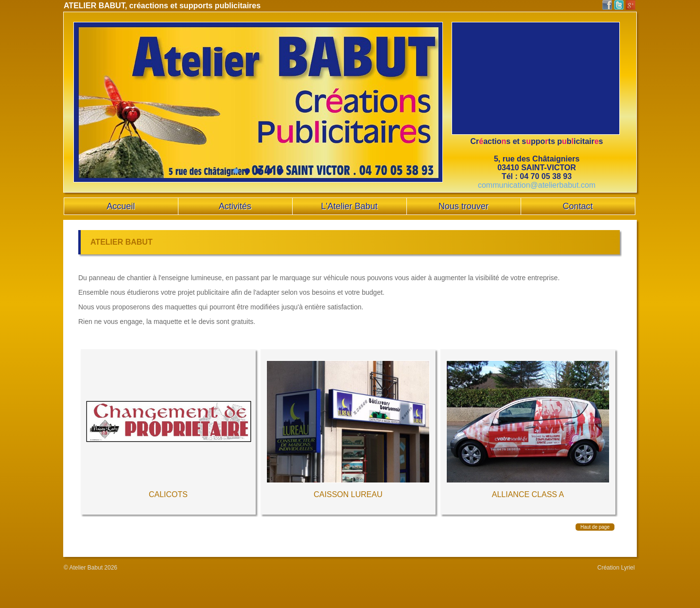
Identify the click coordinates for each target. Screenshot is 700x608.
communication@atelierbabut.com (537, 185)
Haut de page (595, 527)
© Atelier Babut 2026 (90, 568)
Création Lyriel (616, 568)
